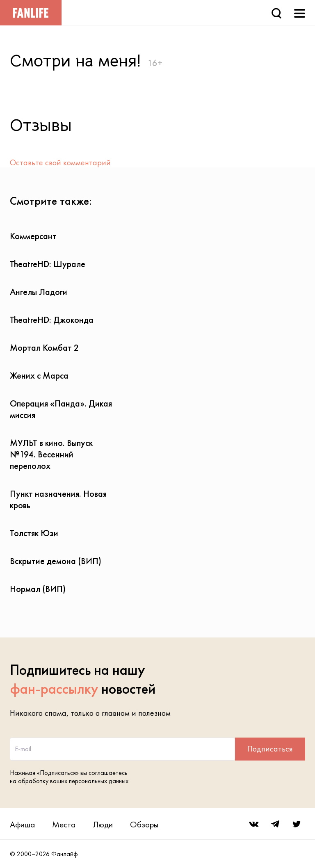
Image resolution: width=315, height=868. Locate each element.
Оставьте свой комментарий (60, 162)
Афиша (22, 824)
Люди (103, 824)
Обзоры (144, 824)
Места (64, 824)
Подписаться (270, 749)
